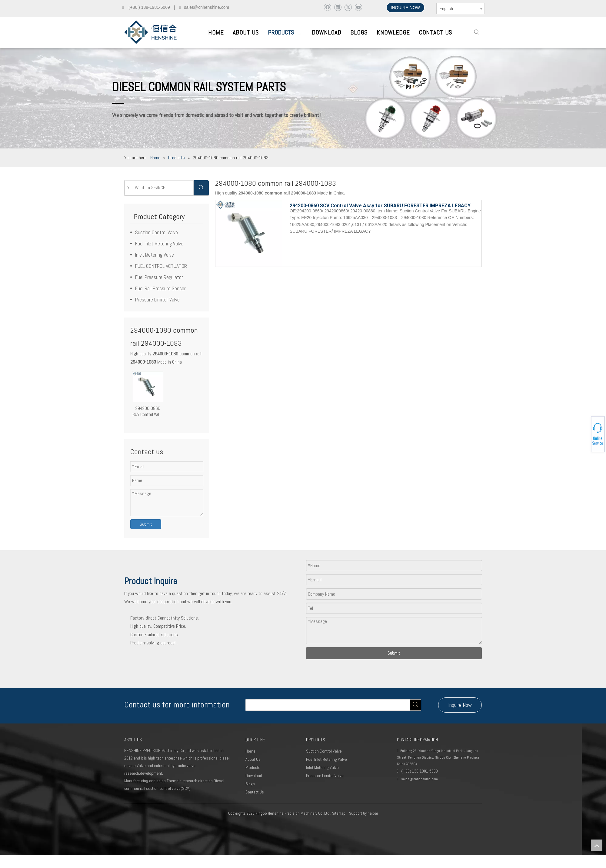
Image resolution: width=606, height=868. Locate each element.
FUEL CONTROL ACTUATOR (161, 266)
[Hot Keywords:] (477, 32)
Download (254, 776)
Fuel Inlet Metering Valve (159, 244)
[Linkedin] (338, 7)
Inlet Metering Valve (155, 255)
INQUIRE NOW (405, 8)
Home (250, 751)
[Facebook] (327, 7)
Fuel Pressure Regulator (159, 277)
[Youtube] (358, 7)
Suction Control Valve (156, 232)
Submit (146, 524)
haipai (373, 813)
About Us (253, 759)
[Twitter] (348, 7)
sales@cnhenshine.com (420, 779)
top (597, 845)
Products (253, 767)
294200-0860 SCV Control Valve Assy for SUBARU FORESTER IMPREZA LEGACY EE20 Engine (148, 411)
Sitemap (339, 813)
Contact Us (255, 792)
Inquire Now (460, 705)
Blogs (250, 784)
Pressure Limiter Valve (157, 300)
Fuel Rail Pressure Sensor (160, 288)
